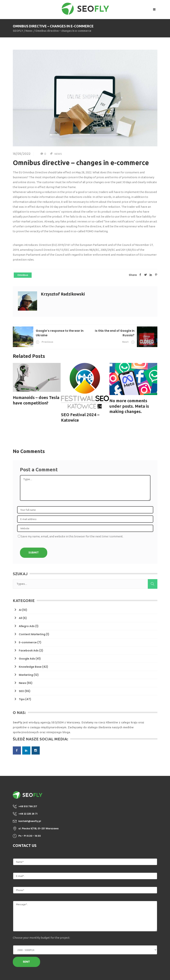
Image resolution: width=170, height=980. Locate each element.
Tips (22, 699)
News (29, 31)
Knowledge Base (30, 667)
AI (20, 610)
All (21, 618)
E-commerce (28, 642)
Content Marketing (32, 634)
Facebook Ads (29, 651)
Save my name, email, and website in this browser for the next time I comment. (72, 536)
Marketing (26, 675)
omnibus (23, 275)
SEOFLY (18, 31)
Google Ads (27, 659)
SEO (21, 691)
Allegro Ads (27, 626)
